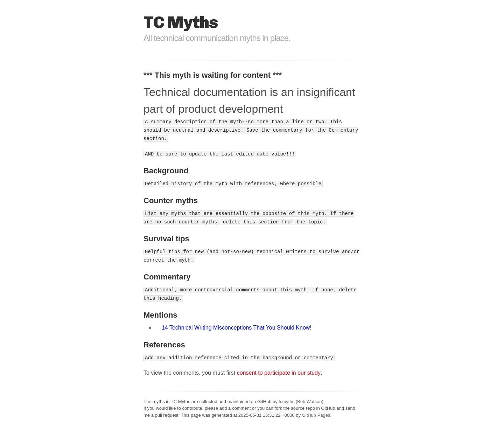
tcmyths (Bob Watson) (301, 402)
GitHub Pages (316, 415)
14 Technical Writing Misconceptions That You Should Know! (237, 328)
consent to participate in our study (279, 373)
